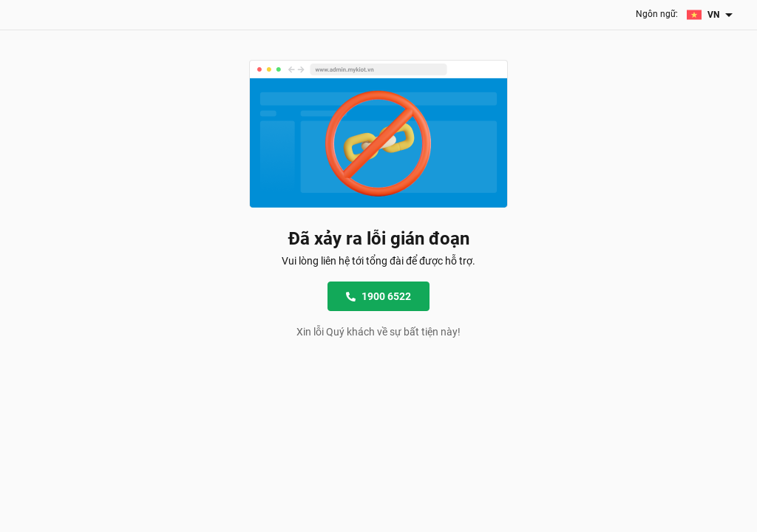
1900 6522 (378, 296)
